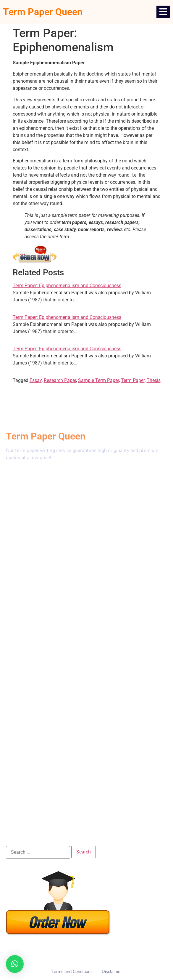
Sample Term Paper (98, 380)
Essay (36, 380)
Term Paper (133, 380)
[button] (15, 964)
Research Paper (60, 380)
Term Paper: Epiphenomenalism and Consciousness (67, 286)
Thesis (154, 380)
